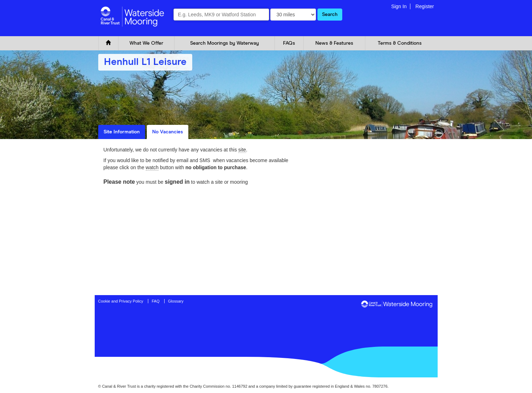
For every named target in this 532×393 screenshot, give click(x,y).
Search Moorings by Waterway (225, 43)
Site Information (122, 132)
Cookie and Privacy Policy (121, 301)
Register (425, 6)
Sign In (399, 6)
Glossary (176, 301)
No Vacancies (168, 132)
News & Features (334, 43)
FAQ (156, 301)
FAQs (289, 43)
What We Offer (146, 43)
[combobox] (221, 15)
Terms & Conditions (400, 43)
